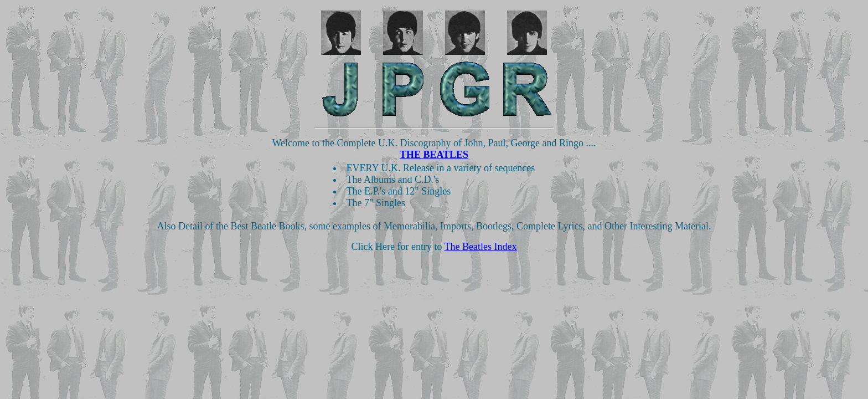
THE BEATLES (434, 155)
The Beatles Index (481, 247)
